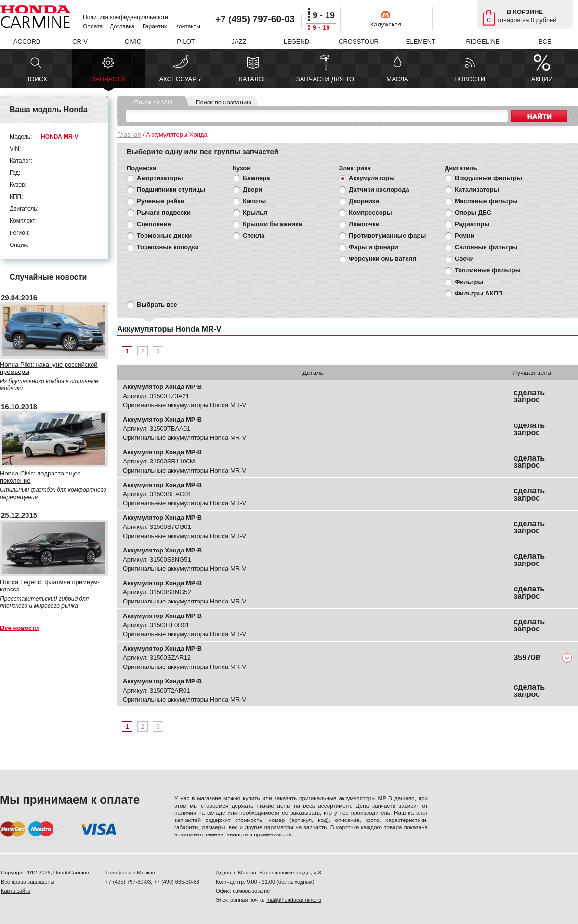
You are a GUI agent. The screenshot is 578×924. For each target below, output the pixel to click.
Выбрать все (157, 304)
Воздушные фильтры (488, 178)
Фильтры (469, 282)
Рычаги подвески (164, 212)
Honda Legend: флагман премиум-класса (50, 586)
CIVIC (133, 42)
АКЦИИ (542, 79)
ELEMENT (421, 42)
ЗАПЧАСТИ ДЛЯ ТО (325, 79)
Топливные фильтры (488, 270)
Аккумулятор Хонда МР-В (162, 387)
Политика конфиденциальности (125, 17)
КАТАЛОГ (253, 79)
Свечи (464, 259)
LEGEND (296, 42)
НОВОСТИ (470, 79)
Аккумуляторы (372, 178)
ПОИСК (36, 79)
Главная (129, 135)
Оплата (93, 26)
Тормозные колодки (168, 247)
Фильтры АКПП (479, 293)
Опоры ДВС (473, 212)
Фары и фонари (374, 247)
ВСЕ (545, 42)
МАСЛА (397, 79)
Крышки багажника (272, 224)
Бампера (256, 178)
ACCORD (27, 42)
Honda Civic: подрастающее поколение (40, 477)
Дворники (364, 201)
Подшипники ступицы (171, 189)
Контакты (188, 26)
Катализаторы (477, 189)
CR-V (80, 42)
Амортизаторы (160, 178)
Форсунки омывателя (382, 259)
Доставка (122, 26)
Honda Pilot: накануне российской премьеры (49, 368)
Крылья (255, 212)
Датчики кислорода (379, 189)
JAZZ (239, 42)
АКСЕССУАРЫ (181, 79)
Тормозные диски (164, 236)
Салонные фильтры (486, 247)
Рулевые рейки (161, 201)
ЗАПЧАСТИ (108, 82)
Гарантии (155, 26)
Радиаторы (472, 224)
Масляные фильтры (486, 201)
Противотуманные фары (387, 236)
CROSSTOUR (359, 42)
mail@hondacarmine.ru (294, 900)
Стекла (254, 236)
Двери (252, 189)
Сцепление (154, 224)
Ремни (465, 236)
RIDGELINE (483, 42)
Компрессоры (370, 212)
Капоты (254, 201)
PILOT (186, 42)
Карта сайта (16, 891)
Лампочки (364, 224)
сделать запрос (529, 396)
